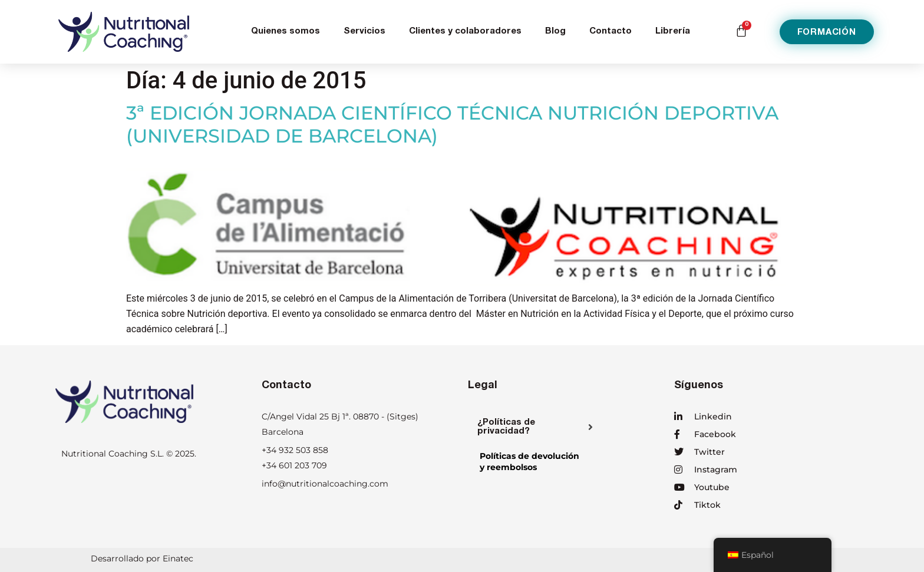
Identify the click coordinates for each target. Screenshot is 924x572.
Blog (555, 32)
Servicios (364, 32)
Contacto (610, 32)
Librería (673, 32)
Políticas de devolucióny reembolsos (529, 462)
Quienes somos (286, 32)
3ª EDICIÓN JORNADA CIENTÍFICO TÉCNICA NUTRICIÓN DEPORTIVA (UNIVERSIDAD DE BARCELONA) (452, 124)
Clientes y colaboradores (465, 32)
